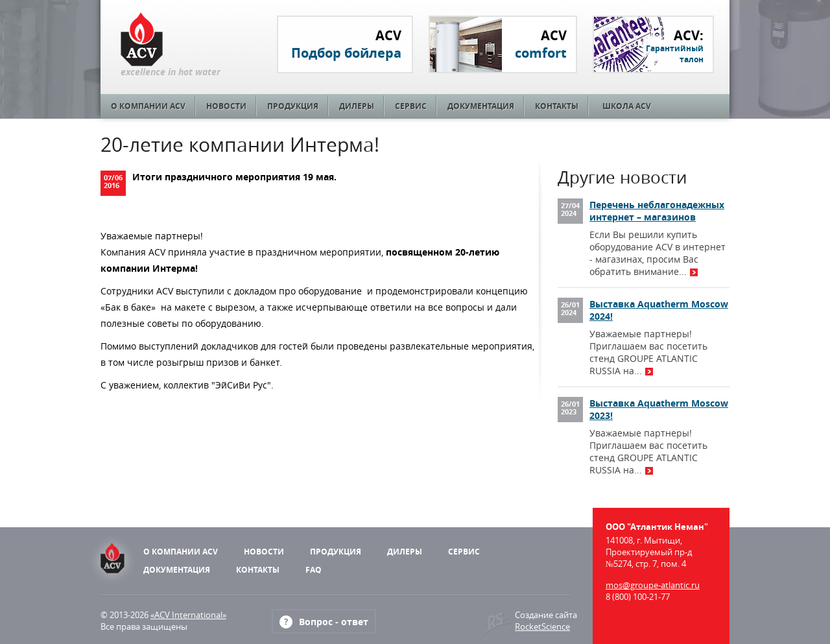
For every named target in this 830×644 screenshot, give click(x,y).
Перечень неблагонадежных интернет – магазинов (657, 211)
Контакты (557, 106)
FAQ (314, 570)
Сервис (411, 106)
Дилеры (357, 106)
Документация (481, 106)
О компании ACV (148, 106)
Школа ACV (627, 106)
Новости (226, 106)
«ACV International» (188, 615)
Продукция (293, 106)
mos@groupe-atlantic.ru (653, 585)
